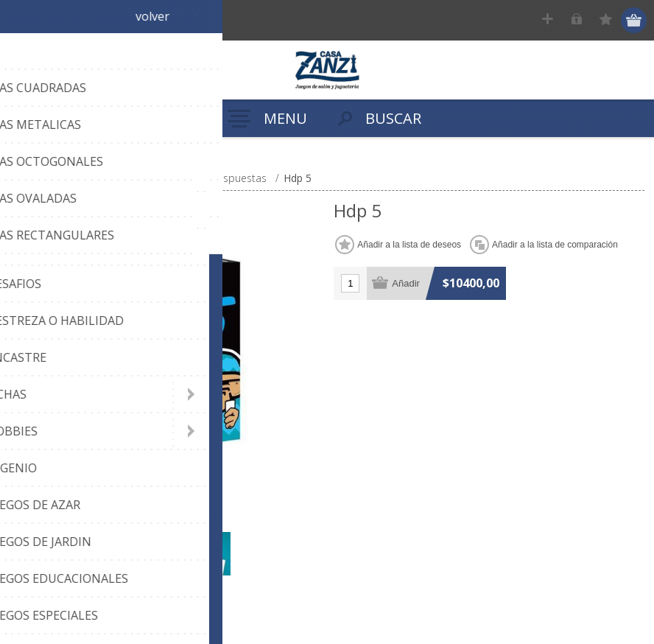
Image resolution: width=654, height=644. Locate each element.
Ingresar (578, 20)
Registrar (549, 20)
